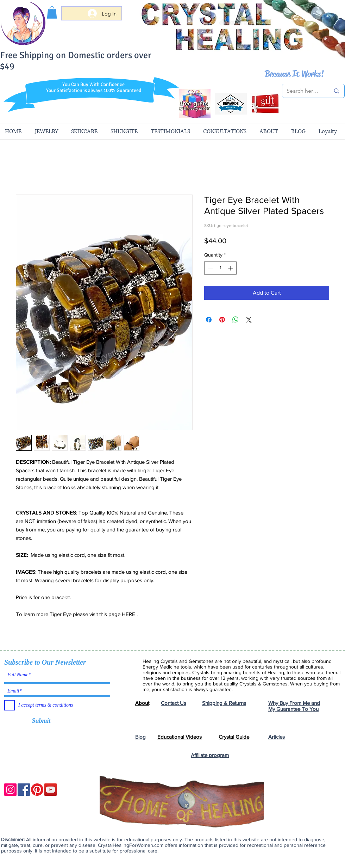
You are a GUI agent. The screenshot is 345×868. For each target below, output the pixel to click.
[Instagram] (10, 790)
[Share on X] (249, 320)
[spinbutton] (220, 268)
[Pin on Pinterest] (222, 320)
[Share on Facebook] (209, 320)
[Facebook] (24, 790)
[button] (52, 13)
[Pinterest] (37, 790)
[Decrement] (210, 268)
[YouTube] (51, 790)
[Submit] (41, 721)
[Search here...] (303, 91)
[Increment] (231, 268)
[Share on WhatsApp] (236, 320)
